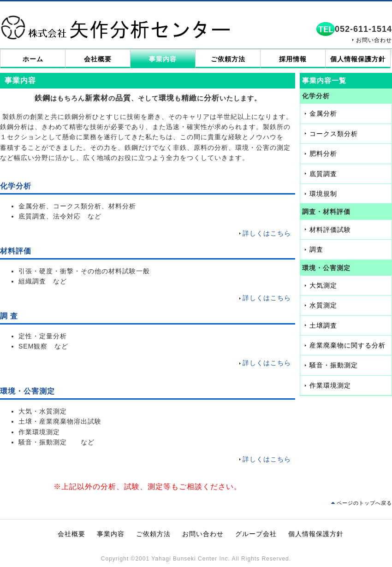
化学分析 (16, 186)
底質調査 (323, 174)
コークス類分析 (334, 134)
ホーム (33, 59)
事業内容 (163, 59)
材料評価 (16, 251)
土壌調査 (323, 325)
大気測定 (323, 285)
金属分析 (323, 113)
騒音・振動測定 (334, 365)
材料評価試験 (330, 230)
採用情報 (293, 59)
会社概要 (98, 59)
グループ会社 (256, 534)
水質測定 (323, 305)
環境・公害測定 (27, 391)
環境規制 (323, 194)
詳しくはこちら (267, 233)
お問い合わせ (374, 40)
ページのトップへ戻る (364, 503)
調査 (316, 249)
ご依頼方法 (228, 59)
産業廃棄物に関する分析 (347, 345)
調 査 (9, 316)
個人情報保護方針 (358, 59)
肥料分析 (323, 154)
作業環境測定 (330, 385)
